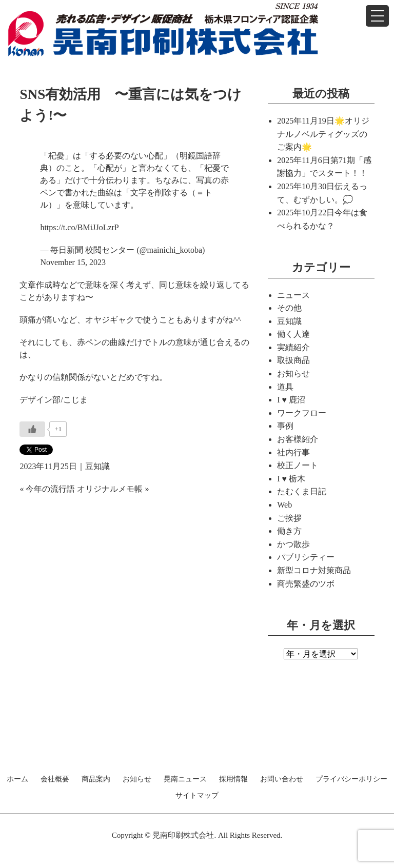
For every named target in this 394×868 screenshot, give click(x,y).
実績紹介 (293, 347)
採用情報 (233, 779)
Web (284, 505)
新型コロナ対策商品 (314, 570)
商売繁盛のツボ (306, 584)
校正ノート (298, 465)
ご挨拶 (289, 518)
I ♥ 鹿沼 (291, 400)
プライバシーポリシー (351, 779)
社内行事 (293, 452)
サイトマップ (197, 796)
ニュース (293, 295)
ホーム (17, 779)
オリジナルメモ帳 (110, 489)
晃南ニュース (185, 779)
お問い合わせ (282, 779)
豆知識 (97, 466)
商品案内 (96, 779)
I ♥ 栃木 (291, 479)
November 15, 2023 (73, 262)
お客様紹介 (298, 439)
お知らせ (293, 374)
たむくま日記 (302, 491)
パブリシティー (306, 557)
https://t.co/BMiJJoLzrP (79, 227)
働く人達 (293, 334)
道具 (285, 387)
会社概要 (55, 779)
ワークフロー (302, 413)
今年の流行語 (50, 489)
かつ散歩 (293, 544)
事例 (285, 426)
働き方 (289, 531)
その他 (289, 308)
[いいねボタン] (32, 429)
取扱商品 (293, 360)
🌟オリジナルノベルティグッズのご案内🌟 (323, 134)
